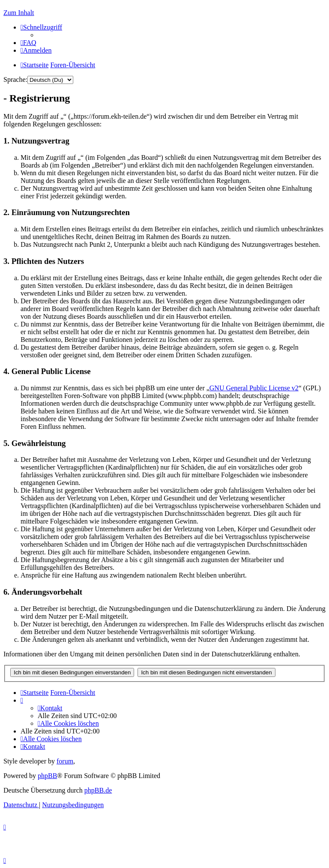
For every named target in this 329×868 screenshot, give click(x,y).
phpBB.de (98, 790)
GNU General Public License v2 (254, 388)
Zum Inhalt (19, 13)
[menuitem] (28, 43)
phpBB (47, 776)
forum (65, 761)
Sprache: (15, 79)
